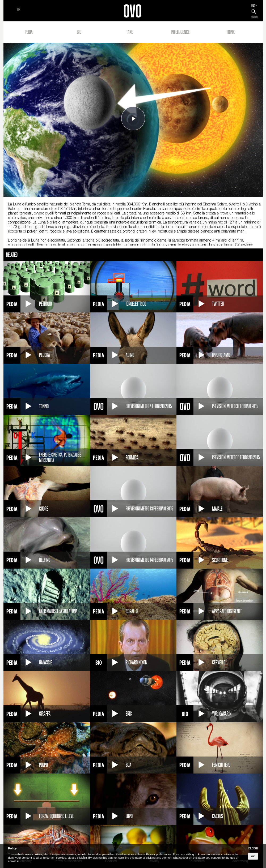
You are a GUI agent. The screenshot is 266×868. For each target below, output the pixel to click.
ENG (253, 6)
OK (253, 856)
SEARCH (254, 17)
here (85, 858)
